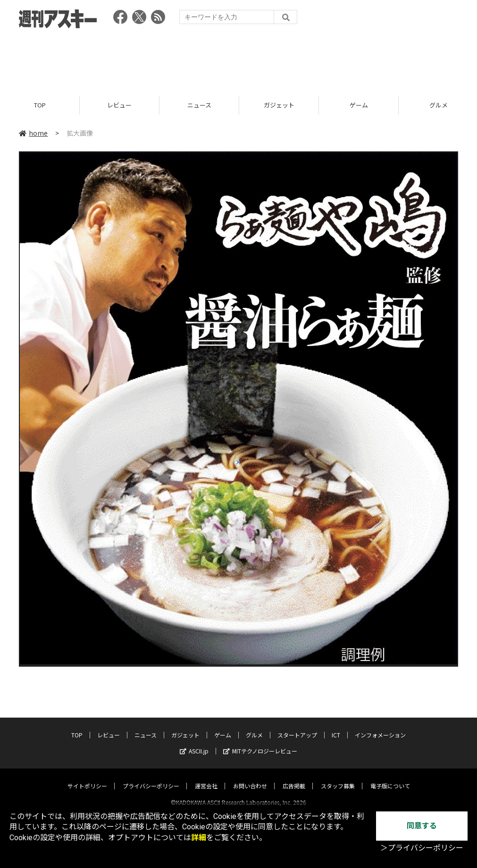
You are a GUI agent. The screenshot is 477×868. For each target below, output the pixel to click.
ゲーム (359, 105)
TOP (40, 105)
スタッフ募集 (338, 777)
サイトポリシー (87, 777)
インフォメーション (380, 726)
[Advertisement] (239, 59)
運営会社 (206, 777)
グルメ (254, 726)
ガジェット (279, 105)
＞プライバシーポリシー (422, 848)
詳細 (199, 838)
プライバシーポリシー (151, 777)
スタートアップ (297, 726)
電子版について (390, 777)
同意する (422, 826)
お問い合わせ (250, 777)
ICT (336, 726)
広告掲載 (294, 777)
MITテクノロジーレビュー (260, 742)
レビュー (119, 105)
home (33, 133)
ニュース (199, 105)
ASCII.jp (194, 742)
